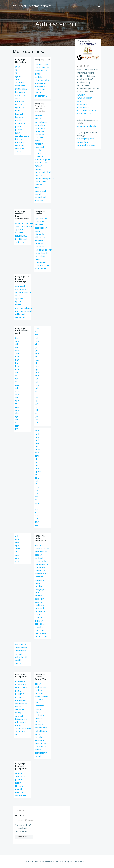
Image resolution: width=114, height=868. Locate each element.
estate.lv (39, 138)
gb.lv (37, 344)
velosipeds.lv (21, 648)
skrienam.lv (40, 740)
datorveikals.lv (42, 564)
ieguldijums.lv (21, 239)
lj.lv (36, 416)
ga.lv (37, 341)
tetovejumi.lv (21, 719)
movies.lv (39, 721)
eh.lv (17, 413)
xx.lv (17, 558)
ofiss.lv (38, 188)
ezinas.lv (39, 240)
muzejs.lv (39, 725)
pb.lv (37, 459)
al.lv (17, 347)
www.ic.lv (80, 95)
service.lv (19, 706)
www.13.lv (81, 101)
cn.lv (17, 382)
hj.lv (37, 369)
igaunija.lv (20, 108)
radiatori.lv (40, 611)
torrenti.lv (20, 142)
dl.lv (17, 397)
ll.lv (36, 420)
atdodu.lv (19, 83)
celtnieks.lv (40, 125)
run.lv (18, 133)
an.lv (17, 350)
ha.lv (37, 360)
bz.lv (17, 369)
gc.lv (37, 347)
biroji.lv (38, 116)
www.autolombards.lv (86, 111)
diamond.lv (40, 570)
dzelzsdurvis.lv (42, 574)
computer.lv (21, 289)
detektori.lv (40, 567)
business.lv (40, 225)
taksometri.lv (41, 96)
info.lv (18, 305)
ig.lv (37, 382)
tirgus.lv (39, 259)
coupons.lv (20, 95)
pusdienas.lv (21, 700)
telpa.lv (38, 194)
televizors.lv (40, 633)
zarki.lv (18, 660)
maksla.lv (39, 718)
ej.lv (17, 416)
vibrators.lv (20, 651)
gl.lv (37, 350)
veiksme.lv (20, 145)
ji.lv (36, 398)
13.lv (86, 862)
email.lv (19, 295)
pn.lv (37, 468)
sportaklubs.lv (42, 747)
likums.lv (19, 786)
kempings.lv (40, 706)
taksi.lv (38, 93)
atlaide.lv (39, 545)
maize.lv (39, 583)
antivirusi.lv (20, 286)
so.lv (37, 512)
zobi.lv (18, 735)
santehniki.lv (21, 703)
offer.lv (38, 592)
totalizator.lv (41, 753)
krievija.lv (19, 114)
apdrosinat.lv (21, 230)
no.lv (37, 453)
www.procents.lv (84, 104)
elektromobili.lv (42, 80)
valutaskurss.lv (42, 266)
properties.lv (41, 191)
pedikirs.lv (20, 694)
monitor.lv (40, 586)
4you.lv (18, 76)
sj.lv (37, 509)
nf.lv (37, 443)
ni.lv (37, 446)
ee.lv (17, 410)
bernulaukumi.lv (42, 552)
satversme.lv (21, 795)
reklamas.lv (20, 314)
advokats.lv (20, 777)
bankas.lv (39, 221)
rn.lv (37, 500)
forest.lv (39, 144)
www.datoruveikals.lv (86, 126)
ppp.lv (38, 472)
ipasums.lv (40, 147)
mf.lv (37, 431)
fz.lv (37, 338)
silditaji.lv (39, 621)
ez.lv (17, 423)
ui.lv (17, 536)
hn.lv (37, 376)
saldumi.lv (39, 618)
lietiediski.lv (40, 90)
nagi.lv (18, 691)
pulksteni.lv (40, 608)
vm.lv (17, 549)
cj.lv (17, 379)
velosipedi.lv (21, 644)
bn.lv (17, 363)
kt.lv (37, 410)
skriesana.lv (40, 743)
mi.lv (37, 437)
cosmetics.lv (40, 561)
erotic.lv (39, 690)
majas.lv (39, 166)
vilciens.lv (19, 148)
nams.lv (38, 175)
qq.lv (37, 478)
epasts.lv (19, 302)
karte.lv (19, 111)
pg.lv (37, 462)
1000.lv (18, 73)
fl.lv (36, 332)
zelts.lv (18, 663)
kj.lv (37, 407)
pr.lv (37, 475)
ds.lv (17, 404)
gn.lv (37, 354)
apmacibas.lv (41, 218)
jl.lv (36, 401)
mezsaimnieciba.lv (43, 172)
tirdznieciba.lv (41, 636)
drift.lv (38, 74)
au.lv (17, 354)
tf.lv (37, 519)
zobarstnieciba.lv (23, 728)
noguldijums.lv (42, 256)
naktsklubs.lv (41, 731)
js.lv (37, 404)
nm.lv (37, 450)
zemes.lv (39, 200)
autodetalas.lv (41, 64)
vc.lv (17, 539)
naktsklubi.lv (41, 728)
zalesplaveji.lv (21, 657)
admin (19, 821)
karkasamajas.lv (42, 160)
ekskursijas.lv (41, 687)
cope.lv (38, 684)
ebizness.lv (40, 237)
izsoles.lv (39, 156)
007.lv (18, 67)
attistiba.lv (20, 86)
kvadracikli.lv (41, 83)
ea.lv (17, 407)
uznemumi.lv (41, 262)
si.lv (37, 506)
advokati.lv (20, 773)
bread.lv (39, 555)
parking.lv (40, 605)
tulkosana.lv (21, 722)
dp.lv (17, 401)
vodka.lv (19, 654)
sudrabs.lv (40, 627)
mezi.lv (38, 169)
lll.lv (37, 423)
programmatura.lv (24, 308)
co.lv (17, 385)
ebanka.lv (39, 234)
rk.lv (37, 497)
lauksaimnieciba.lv (43, 250)
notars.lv (19, 792)
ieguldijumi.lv (21, 236)
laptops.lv (39, 580)
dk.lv (17, 394)
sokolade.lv (40, 624)
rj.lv (37, 493)
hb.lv (37, 363)
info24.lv (39, 244)
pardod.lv (39, 599)
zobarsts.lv (20, 732)
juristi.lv (19, 780)
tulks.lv (18, 725)
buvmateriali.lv (42, 122)
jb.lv (37, 388)
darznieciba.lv (41, 228)
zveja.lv (38, 756)
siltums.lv (19, 710)
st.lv (37, 515)
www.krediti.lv (82, 107)
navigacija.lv (40, 589)
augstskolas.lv (22, 89)
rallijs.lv (38, 737)
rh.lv (37, 487)
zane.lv (18, 152)
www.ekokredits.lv (84, 114)
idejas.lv (19, 104)
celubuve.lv (40, 128)
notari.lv (19, 789)
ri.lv (37, 490)
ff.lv (17, 429)
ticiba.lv (19, 139)
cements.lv (40, 131)
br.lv (17, 366)
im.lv (37, 385)
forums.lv (19, 101)
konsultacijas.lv (22, 688)
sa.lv (37, 503)
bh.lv (17, 360)
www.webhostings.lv (85, 145)
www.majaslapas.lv (85, 139)
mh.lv (37, 434)
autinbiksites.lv (42, 549)
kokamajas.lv (41, 163)
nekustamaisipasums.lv (46, 178)
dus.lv (18, 98)
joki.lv (38, 703)
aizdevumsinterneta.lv (25, 226)
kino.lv (38, 709)
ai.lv (17, 344)
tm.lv (37, 522)
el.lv (17, 419)
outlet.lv (39, 596)
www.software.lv (84, 142)
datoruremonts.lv (23, 292)
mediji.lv (19, 120)
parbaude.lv (21, 126)
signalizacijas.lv (22, 136)
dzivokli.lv (39, 134)
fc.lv (17, 426)
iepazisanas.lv (41, 696)
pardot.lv (39, 602)
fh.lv (37, 329)
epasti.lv (19, 298)
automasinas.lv (42, 68)
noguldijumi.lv (41, 253)
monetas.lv (20, 123)
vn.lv (17, 552)
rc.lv (37, 481)
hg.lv (37, 366)
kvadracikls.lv (41, 86)
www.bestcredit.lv (84, 98)
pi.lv (37, 465)
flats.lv (38, 141)
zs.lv (17, 561)
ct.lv (17, 388)
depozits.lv (20, 233)
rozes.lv (39, 614)
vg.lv (17, 545)
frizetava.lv (20, 681)
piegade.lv (20, 697)
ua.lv (37, 525)
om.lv (37, 456)
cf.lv (17, 372)
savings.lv (20, 242)
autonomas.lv (41, 71)
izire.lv (38, 150)
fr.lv (37, 335)
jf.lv (37, 394)
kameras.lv (40, 577)
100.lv (18, 70)
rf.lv (37, 484)
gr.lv (37, 357)
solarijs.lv (19, 716)
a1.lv (17, 338)
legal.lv (18, 783)
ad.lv (17, 341)
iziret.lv (38, 153)
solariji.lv (19, 713)
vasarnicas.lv (41, 197)
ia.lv (37, 379)
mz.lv (37, 440)
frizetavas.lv (21, 685)
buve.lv (38, 119)
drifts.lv (38, 77)
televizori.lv (40, 630)
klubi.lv (38, 712)
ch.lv (17, 376)
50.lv (17, 79)
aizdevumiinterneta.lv (25, 223)
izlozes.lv (39, 700)
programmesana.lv (24, 311)
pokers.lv (39, 734)
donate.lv (39, 231)
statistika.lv (20, 317)
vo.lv (17, 555)
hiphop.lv (39, 693)
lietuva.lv (19, 117)
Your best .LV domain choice (32, 5)
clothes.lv (39, 558)
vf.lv (17, 542)
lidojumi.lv (40, 715)
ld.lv (37, 413)
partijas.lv (20, 130)
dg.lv (17, 391)
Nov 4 (29, 821)
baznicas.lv (20, 92)
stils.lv (38, 750)
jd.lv (37, 391)
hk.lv (37, 372)
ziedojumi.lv (40, 269)
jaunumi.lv (40, 247)
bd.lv (17, 357)
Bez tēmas (19, 810)
